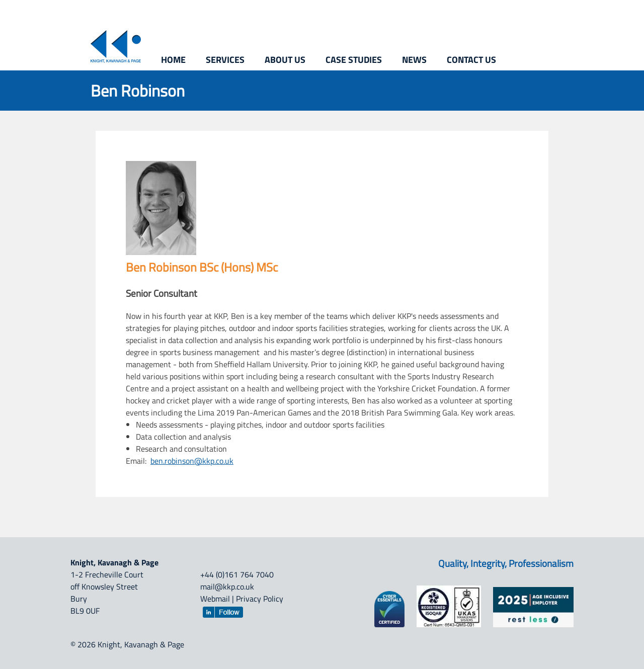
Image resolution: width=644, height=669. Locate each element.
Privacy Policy (260, 599)
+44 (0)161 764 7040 (237, 574)
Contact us (471, 60)
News (414, 60)
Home (173, 60)
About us (285, 60)
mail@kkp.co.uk (227, 587)
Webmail (215, 599)
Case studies (354, 60)
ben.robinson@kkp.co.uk (192, 461)
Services (225, 60)
